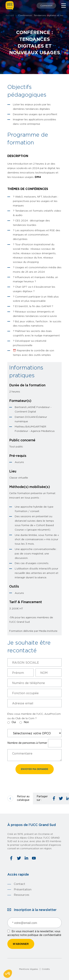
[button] (8, 974)
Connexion (46, 6)
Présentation (23, 890)
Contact (20, 884)
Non (26, 722)
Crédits (46, 969)
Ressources (22, 895)
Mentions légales (29, 969)
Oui (14, 722)
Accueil (10, 15)
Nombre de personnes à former (27, 743)
